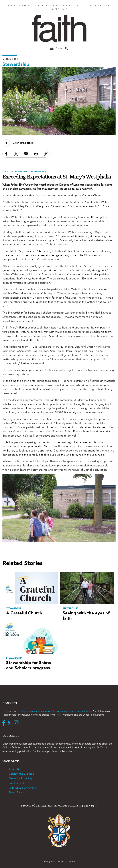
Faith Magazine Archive (23, 788)
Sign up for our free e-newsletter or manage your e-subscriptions (57, 711)
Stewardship (16, 64)
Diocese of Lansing (20, 779)
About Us (14, 769)
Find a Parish (16, 793)
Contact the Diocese (21, 774)
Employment (16, 783)
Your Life (11, 59)
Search (62, 48)
